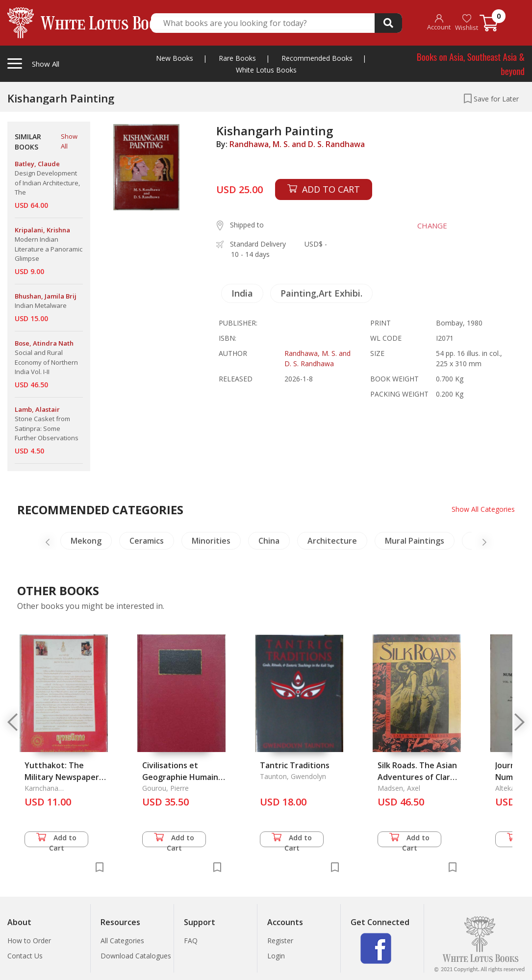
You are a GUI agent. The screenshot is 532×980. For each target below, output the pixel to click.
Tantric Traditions (295, 765)
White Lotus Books (266, 70)
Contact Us (25, 956)
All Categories (122, 941)
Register (280, 941)
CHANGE (432, 226)
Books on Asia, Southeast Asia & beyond (471, 63)
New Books (175, 58)
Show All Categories (483, 509)
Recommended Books (317, 58)
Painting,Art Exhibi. (321, 293)
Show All (69, 141)
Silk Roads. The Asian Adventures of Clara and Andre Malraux (417, 777)
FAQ (191, 941)
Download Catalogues (136, 956)
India (242, 293)
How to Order (29, 941)
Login (276, 956)
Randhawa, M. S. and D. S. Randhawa (297, 144)
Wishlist (467, 23)
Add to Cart (56, 840)
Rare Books (237, 58)
